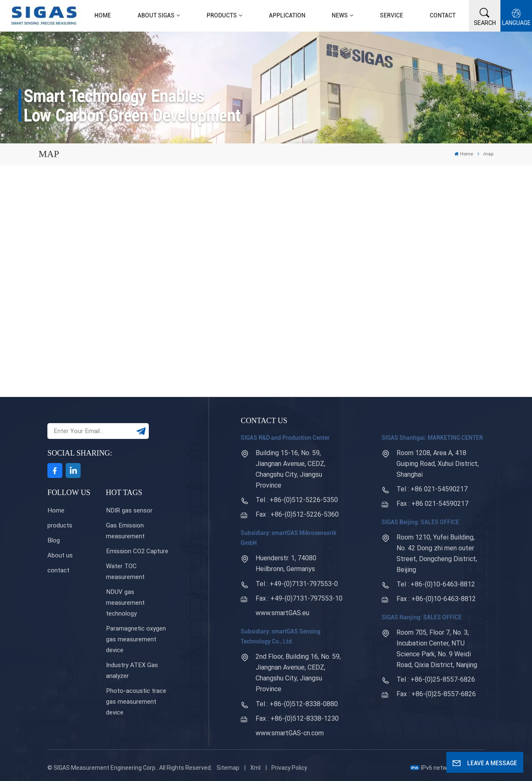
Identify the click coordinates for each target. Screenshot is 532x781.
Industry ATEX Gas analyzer (132, 670)
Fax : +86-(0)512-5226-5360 (297, 514)
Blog (54, 540)
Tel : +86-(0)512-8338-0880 (297, 704)
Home (103, 15)
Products (222, 15)
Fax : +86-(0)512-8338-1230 (297, 718)
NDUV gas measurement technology (125, 603)
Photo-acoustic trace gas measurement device (136, 702)
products (60, 525)
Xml (255, 768)
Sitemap (228, 768)
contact (58, 570)
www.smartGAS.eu (282, 613)
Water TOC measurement (125, 572)
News (340, 15)
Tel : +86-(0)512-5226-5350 (297, 500)
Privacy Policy (289, 768)
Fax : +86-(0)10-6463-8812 (436, 599)
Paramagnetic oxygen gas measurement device (136, 639)
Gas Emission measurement (125, 531)
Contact (443, 15)
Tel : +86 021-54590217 (432, 489)
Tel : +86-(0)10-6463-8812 (436, 584)
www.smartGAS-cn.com (290, 733)
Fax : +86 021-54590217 (432, 504)
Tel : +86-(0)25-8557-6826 (436, 679)
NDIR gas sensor (129, 510)
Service (392, 15)
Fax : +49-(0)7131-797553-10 (299, 598)
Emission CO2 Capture (137, 551)
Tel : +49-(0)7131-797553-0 (297, 584)
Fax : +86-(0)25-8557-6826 (436, 694)
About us (60, 555)
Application (287, 15)
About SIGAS (156, 15)
